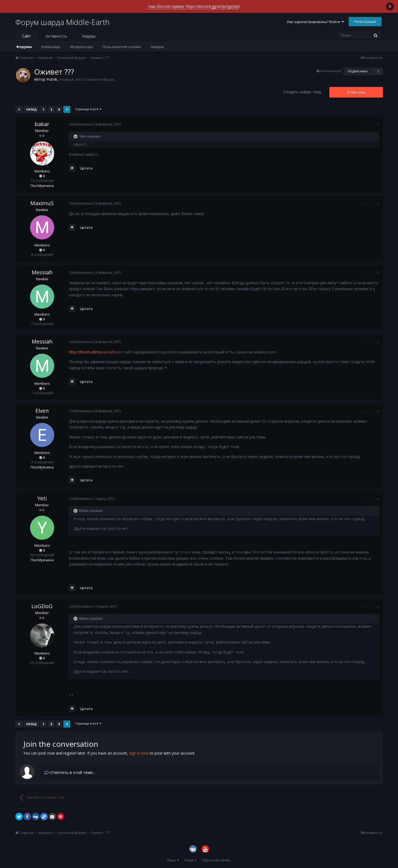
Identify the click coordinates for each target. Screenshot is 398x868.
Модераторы (82, 47)
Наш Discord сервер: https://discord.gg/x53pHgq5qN (194, 6)
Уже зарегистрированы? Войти (315, 22)
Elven (42, 411)
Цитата (86, 168)
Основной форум (100, 80)
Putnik (52, 79)
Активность (56, 36)
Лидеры (157, 47)
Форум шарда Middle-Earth (62, 22)
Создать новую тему (302, 92)
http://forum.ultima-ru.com (92, 352)
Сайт (26, 36)
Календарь (51, 47)
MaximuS (42, 203)
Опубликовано (95, 124)
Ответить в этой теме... (70, 772)
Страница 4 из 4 (88, 109)
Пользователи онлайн (122, 47)
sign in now (139, 753)
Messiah (42, 272)
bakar (42, 124)
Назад (31, 109)
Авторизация (331, 71)
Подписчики (358, 71)
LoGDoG (42, 606)
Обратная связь (216, 860)
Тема (190, 860)
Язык (173, 860)
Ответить (356, 92)
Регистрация (365, 21)
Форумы (24, 47)
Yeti (42, 498)
